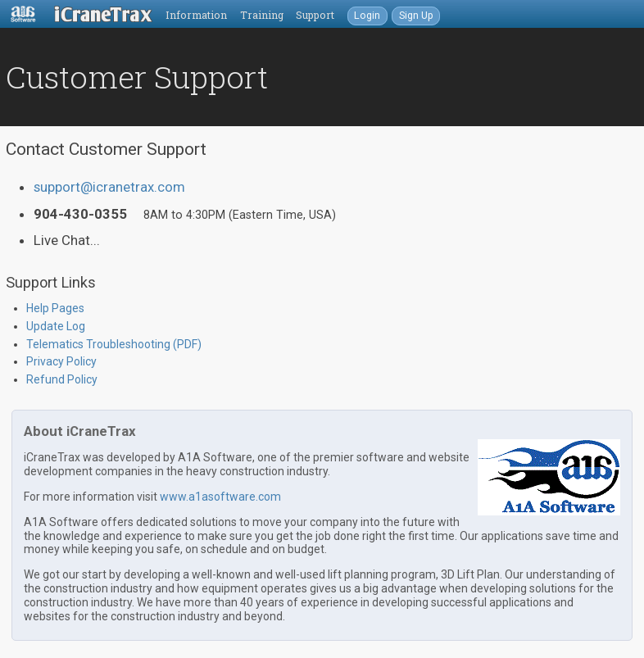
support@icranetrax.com (109, 187)
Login (367, 15)
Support (315, 15)
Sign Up (416, 15)
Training (262, 15)
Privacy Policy (61, 361)
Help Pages (55, 308)
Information (196, 15)
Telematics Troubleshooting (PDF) (114, 344)
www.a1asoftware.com (220, 497)
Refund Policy (62, 379)
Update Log (56, 326)
